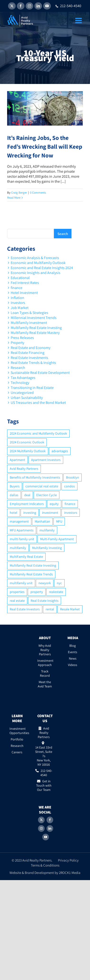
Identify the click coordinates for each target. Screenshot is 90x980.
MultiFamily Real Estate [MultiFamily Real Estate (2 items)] (26, 556)
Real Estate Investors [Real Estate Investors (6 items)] (25, 609)
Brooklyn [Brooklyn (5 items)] (73, 477)
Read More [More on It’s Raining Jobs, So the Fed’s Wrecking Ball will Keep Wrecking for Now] (14, 198)
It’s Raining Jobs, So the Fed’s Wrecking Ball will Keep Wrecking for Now (45, 146)
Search (63, 234)
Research (18, 368)
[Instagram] (41, 828)
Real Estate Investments (29, 358)
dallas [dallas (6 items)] (14, 495)
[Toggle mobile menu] (79, 20)
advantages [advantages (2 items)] (60, 451)
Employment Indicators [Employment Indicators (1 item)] (27, 504)
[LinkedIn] (50, 828)
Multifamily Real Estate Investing (36, 328)
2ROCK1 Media (70, 873)
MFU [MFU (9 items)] (59, 521)
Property (17, 343)
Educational (20, 278)
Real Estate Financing (28, 353)
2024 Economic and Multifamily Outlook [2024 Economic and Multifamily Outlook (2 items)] (38, 433)
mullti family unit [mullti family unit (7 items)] (22, 539)
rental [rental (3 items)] (50, 609)
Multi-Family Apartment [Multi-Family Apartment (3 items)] (57, 539)
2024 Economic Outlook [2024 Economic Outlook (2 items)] (27, 442)
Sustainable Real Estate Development (40, 373)
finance (17, 288)
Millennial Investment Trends (34, 318)
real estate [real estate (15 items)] (17, 600)
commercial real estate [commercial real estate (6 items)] (42, 486)
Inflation (17, 298)
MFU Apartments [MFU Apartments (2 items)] (22, 530)
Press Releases (22, 338)
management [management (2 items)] (19, 521)
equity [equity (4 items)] (54, 504)
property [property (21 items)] (37, 592)
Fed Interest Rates (25, 283)
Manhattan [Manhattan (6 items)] (42, 521)
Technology (20, 383)
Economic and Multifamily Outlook (38, 263)
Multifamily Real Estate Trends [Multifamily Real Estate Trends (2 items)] (31, 574)
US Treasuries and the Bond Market (38, 403)
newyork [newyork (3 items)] (45, 583)
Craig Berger (19, 193)
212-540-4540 (68, 6)
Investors (18, 303)
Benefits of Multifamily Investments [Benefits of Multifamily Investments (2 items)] (35, 477)
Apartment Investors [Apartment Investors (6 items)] (46, 460)
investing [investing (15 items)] (30, 512)
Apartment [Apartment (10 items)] (17, 460)
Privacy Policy (68, 860)
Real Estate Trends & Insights (33, 363)
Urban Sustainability (27, 398)
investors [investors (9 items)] (71, 512)
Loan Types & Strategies (29, 313)
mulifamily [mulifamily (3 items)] (47, 530)
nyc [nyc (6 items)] (59, 583)
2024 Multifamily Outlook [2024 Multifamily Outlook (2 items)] (28, 451)
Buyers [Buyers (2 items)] (15, 486)
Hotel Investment (24, 293)
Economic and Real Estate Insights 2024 (42, 268)
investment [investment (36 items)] (50, 512)
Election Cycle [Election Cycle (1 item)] (47, 495)
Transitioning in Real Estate (32, 388)
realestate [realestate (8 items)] (56, 592)
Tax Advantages (23, 378)
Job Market (20, 308)
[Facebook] (50, 820)
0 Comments (38, 193)
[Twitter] (41, 820)
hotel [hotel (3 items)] (14, 512)
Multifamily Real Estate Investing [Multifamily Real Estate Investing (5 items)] (33, 565)
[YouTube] (46, 837)
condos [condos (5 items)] (69, 486)
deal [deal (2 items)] (27, 495)
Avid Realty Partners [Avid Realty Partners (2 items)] (24, 468)
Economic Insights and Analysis (36, 273)
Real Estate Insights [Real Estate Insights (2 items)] (45, 600)
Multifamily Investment (29, 323)
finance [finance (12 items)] (70, 504)
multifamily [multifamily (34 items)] (18, 548)
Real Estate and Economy (31, 348)
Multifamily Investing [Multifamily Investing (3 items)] (47, 548)
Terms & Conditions (45, 865)
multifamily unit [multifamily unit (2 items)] (21, 583)
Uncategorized (22, 393)
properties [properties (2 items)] (17, 592)
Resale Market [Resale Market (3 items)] (70, 609)
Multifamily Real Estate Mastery (35, 333)
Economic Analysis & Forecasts (35, 258)
